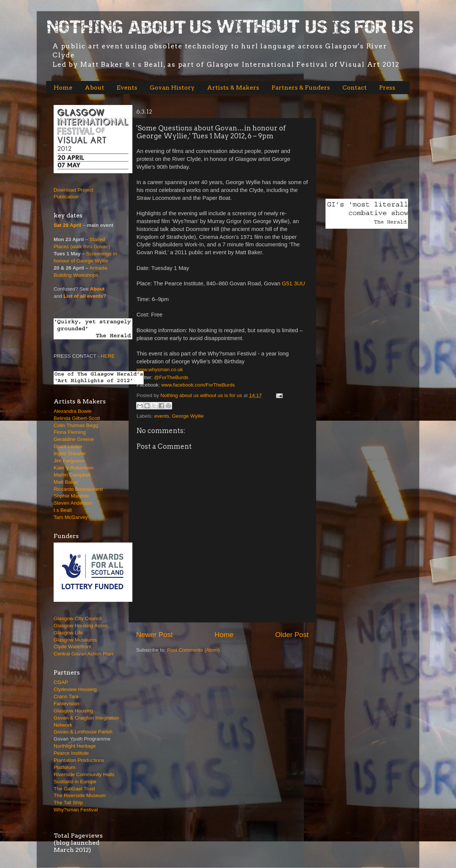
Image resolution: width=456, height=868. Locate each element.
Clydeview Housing (75, 689)
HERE (108, 356)
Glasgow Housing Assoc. (82, 626)
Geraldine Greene (74, 439)
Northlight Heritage (75, 746)
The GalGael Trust (74, 789)
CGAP (61, 682)
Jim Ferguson (69, 461)
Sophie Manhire (71, 496)
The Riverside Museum (80, 795)
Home (63, 88)
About (94, 88)
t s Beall (63, 510)
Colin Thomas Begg (76, 425)
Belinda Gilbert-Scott (77, 418)
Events (127, 88)
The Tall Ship (68, 803)
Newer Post (154, 635)
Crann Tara (66, 696)
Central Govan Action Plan (83, 654)
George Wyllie (188, 416)
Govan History (172, 88)
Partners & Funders (301, 88)
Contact (355, 88)
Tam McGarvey (71, 517)
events (162, 416)
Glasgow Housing (73, 711)
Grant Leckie (68, 446)
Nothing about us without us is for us (202, 395)
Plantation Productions (79, 760)
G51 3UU (294, 283)
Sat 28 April (67, 225)
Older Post (292, 635)
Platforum (64, 767)
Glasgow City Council (78, 618)
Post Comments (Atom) (193, 650)
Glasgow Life (68, 633)
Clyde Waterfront (73, 647)
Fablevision (66, 704)
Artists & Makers (233, 88)
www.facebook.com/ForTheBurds (198, 385)
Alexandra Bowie (73, 411)
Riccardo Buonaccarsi (78, 489)
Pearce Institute (71, 753)
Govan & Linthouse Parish (83, 732)
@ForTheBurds (171, 377)
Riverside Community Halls (84, 774)
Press (387, 88)
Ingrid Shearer (70, 453)
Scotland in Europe (75, 782)
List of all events (83, 296)
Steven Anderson (73, 503)
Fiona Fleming (70, 432)
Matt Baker (66, 482)
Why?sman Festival (76, 810)
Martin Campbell (72, 475)
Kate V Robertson (74, 468)
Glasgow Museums (75, 640)
